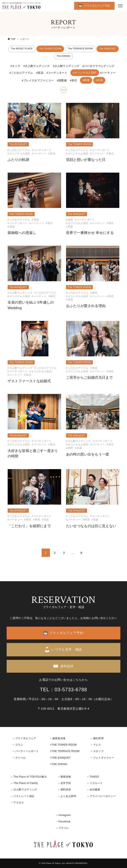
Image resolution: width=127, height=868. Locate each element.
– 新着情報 (64, 777)
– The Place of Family (25, 783)
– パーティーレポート (26, 751)
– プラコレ (63, 828)
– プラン (18, 745)
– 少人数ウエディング (24, 790)
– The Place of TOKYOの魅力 (29, 777)
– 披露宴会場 (58, 738)
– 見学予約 (64, 783)
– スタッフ (97, 751)
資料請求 (67, 666)
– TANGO (93, 777)
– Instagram (63, 815)
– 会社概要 (94, 790)
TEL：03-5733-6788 (64, 690)
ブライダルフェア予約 (97, 6)
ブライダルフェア (26, 738)
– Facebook (63, 822)
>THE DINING (59, 764)
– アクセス (18, 803)
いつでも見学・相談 (67, 649)
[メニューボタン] (120, 6)
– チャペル (19, 758)
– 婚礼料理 (97, 738)
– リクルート (95, 783)
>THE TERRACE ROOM (65, 751)
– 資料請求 (64, 790)
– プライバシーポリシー (102, 796)
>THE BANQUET (60, 758)
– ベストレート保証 (23, 796)
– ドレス (96, 745)
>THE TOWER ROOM (63, 745)
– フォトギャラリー (102, 758)
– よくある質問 (67, 796)
